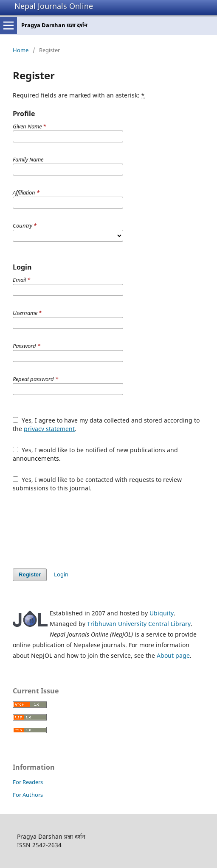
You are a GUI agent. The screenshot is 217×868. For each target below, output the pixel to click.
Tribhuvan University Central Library (139, 624)
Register (30, 574)
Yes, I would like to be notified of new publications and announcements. (95, 454)
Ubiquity (162, 613)
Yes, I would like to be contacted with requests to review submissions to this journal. (97, 484)
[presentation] (77, 530)
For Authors (28, 795)
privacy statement (49, 429)
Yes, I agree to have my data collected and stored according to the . (106, 424)
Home (21, 50)
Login (61, 574)
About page (173, 655)
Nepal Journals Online (54, 6)
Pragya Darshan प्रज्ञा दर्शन (54, 25)
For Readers (28, 782)
